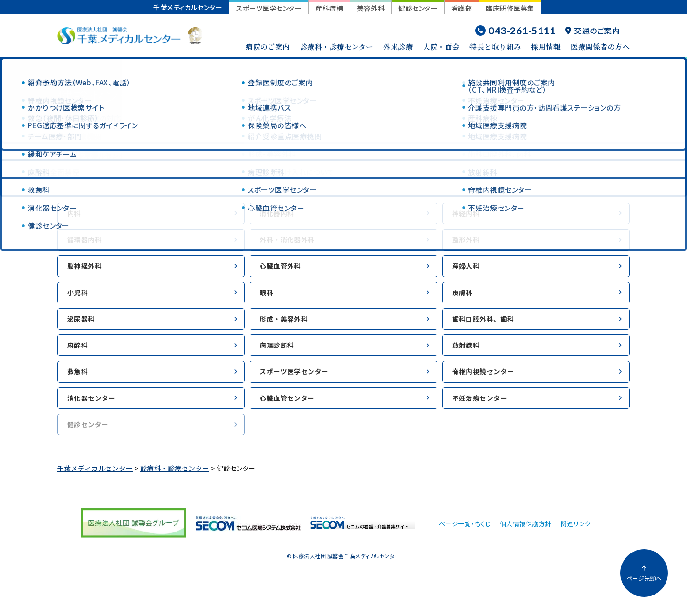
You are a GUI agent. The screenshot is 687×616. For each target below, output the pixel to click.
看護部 (462, 8)
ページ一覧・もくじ (465, 538)
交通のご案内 (593, 31)
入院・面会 (441, 47)
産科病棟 (329, 8)
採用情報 (546, 47)
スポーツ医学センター (269, 8)
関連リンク (576, 538)
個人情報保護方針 (526, 538)
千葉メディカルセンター (188, 7)
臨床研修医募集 (510, 8)
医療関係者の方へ (600, 47)
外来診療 (398, 47)
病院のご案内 (268, 47)
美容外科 (371, 8)
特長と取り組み (495, 47)
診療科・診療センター (337, 47)
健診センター (418, 8)
